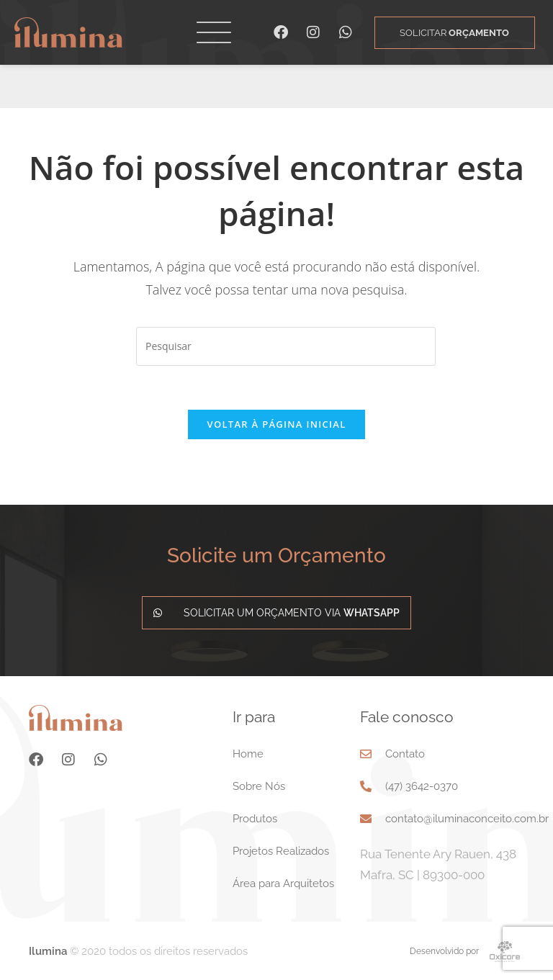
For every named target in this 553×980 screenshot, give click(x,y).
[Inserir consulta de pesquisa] (286, 346)
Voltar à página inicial (276, 424)
